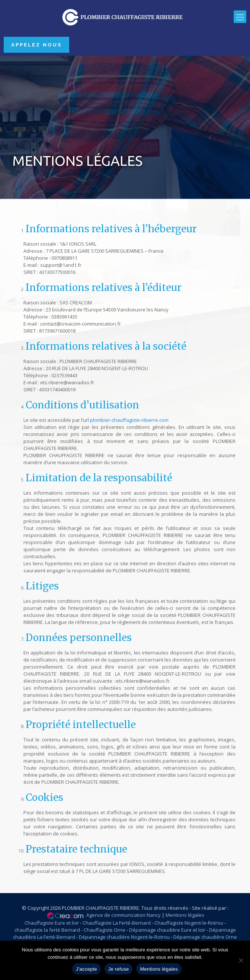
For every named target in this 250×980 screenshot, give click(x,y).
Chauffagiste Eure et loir (52, 923)
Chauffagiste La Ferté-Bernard (117, 923)
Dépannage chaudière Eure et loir (167, 930)
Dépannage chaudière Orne (205, 937)
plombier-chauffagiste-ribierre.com (129, 420)
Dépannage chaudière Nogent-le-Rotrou (124, 937)
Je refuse (119, 969)
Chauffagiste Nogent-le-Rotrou (189, 923)
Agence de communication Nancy (124, 915)
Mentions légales (185, 915)
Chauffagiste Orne (105, 930)
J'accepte (86, 969)
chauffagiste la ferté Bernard (47, 930)
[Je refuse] (241, 960)
